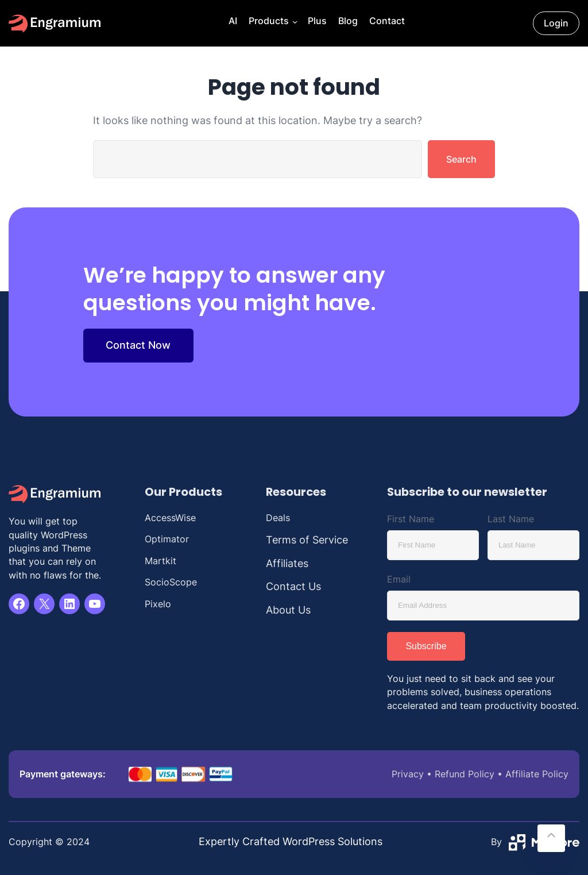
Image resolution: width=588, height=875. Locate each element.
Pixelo (158, 604)
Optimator (167, 539)
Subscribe (426, 646)
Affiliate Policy (537, 774)
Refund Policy (465, 774)
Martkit (160, 561)
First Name (411, 519)
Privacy (408, 774)
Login (556, 23)
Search (461, 159)
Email (399, 579)
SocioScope (171, 582)
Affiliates (287, 563)
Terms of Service (307, 540)
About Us (288, 610)
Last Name (511, 519)
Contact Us (293, 586)
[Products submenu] (294, 23)
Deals (278, 518)
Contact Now (138, 345)
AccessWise (170, 518)
